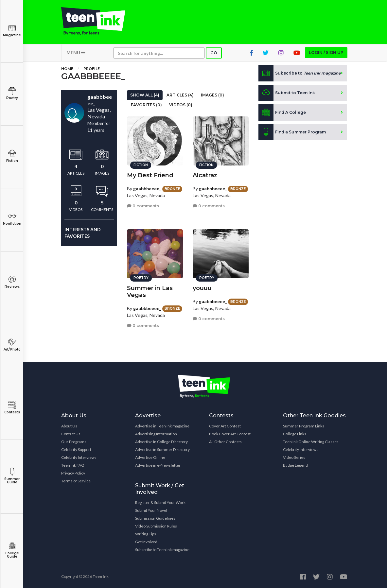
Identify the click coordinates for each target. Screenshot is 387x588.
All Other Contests (225, 442)
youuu (202, 288)
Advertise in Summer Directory (162, 450)
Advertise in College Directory (161, 442)
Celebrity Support (76, 450)
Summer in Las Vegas (150, 292)
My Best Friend (150, 175)
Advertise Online (150, 457)
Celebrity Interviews (79, 457)
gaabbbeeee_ (147, 189)
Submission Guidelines (155, 518)
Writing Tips (146, 534)
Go (214, 53)
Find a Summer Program (292, 132)
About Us (69, 426)
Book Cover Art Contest (230, 434)
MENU (76, 52)
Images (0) (212, 95)
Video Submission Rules (156, 526)
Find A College (282, 112)
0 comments (143, 206)
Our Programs (74, 442)
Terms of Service (76, 481)
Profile (92, 69)
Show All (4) (145, 95)
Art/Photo (12, 345)
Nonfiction (12, 219)
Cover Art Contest (225, 426)
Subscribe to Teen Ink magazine (162, 550)
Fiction (12, 156)
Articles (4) (180, 95)
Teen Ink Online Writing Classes (311, 442)
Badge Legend (295, 465)
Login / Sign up (326, 52)
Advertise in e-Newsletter (158, 465)
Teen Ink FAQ (73, 465)
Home (67, 69)
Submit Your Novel (151, 510)
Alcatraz (205, 175)
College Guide (12, 550)
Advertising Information (156, 434)
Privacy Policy (73, 473)
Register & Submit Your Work (160, 502)
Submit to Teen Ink (287, 93)
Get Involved (146, 542)
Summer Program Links (304, 426)
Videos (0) (181, 105)
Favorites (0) (146, 105)
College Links (295, 434)
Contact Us (71, 434)
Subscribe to (299, 73)
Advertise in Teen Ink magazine (162, 426)
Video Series (294, 457)
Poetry (12, 93)
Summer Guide (12, 476)
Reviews (12, 282)
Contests (12, 408)
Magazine (12, 31)
